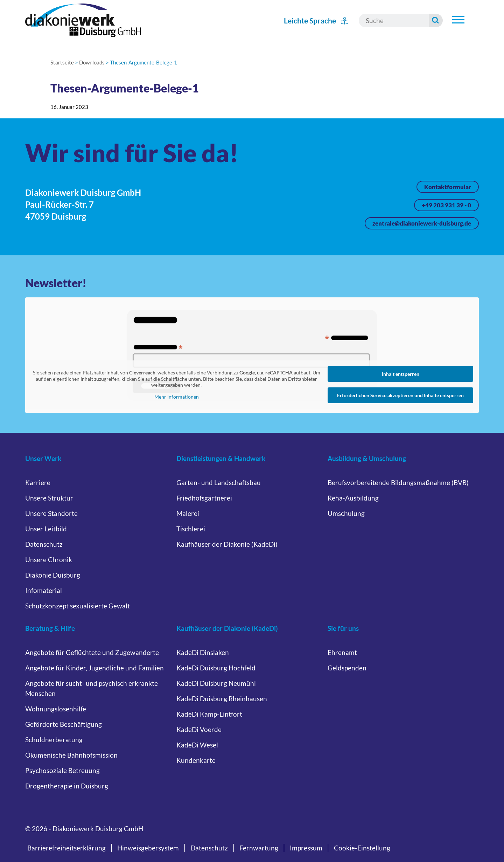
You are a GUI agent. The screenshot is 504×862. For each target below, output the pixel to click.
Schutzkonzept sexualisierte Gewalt (78, 606)
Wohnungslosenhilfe (56, 709)
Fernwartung (259, 848)
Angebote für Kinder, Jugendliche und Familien (94, 668)
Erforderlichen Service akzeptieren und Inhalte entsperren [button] (400, 395)
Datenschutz (44, 544)
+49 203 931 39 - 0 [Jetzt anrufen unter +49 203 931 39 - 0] (446, 205)
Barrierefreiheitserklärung (66, 848)
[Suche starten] (436, 20)
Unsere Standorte (51, 513)
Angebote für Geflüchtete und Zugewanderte (92, 652)
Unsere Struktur (49, 498)
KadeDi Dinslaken (203, 652)
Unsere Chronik (49, 560)
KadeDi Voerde (199, 729)
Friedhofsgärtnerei (204, 498)
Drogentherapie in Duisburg (67, 786)
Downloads (92, 62)
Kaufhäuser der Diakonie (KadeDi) (227, 544)
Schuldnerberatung (54, 740)
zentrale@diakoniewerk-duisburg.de (422, 223)
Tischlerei (191, 529)
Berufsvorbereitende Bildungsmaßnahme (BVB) (398, 482)
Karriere (38, 482)
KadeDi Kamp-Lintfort (209, 714)
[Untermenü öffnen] (458, 20)
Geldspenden (347, 668)
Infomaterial (44, 590)
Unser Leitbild (46, 529)
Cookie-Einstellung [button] (362, 848)
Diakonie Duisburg (53, 575)
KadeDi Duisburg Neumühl (216, 683)
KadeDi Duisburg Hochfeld (216, 668)
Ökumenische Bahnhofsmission (71, 755)
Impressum (306, 848)
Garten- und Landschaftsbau (219, 482)
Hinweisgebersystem (148, 848)
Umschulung (346, 513)
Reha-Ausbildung (353, 498)
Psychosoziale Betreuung (62, 770)
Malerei (188, 513)
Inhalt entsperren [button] (401, 374)
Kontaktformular (448, 187)
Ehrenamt (342, 652)
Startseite (62, 62)
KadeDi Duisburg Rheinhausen (222, 699)
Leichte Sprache (316, 20)
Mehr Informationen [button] (177, 396)
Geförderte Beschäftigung (64, 724)
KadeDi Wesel (197, 745)
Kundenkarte (196, 760)
